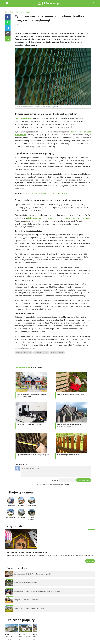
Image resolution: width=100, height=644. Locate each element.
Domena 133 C (9, 637)
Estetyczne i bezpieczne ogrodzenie (26, 600)
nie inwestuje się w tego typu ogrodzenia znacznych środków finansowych (58, 218)
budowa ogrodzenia (57, 353)
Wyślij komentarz (84, 480)
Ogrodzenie (29, 12)
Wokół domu (20, 12)
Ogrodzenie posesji (23, 118)
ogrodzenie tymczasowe (24, 353)
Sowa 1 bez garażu (25, 637)
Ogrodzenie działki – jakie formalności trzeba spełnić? (46, 193)
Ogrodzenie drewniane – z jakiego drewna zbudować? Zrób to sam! (37, 591)
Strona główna (10, 12)
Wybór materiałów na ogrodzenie (25, 583)
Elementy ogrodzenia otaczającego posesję (29, 608)
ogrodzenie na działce (41, 353)
